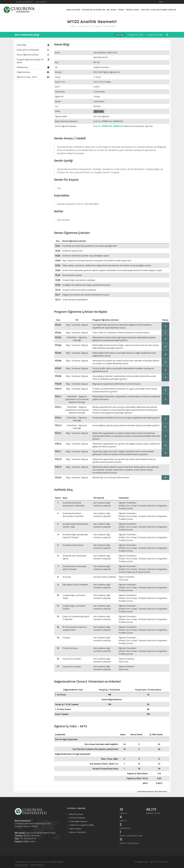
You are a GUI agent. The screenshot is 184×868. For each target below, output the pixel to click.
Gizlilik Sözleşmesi (37, 865)
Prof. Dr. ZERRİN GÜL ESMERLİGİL (109, 126)
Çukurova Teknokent (78, 832)
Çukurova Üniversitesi (24, 2)
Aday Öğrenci (41, 2)
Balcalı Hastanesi (76, 814)
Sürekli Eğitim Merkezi (78, 821)
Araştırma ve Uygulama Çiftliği (81, 825)
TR (162, 2)
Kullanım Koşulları (21, 865)
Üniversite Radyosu (77, 818)
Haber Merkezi (75, 829)
